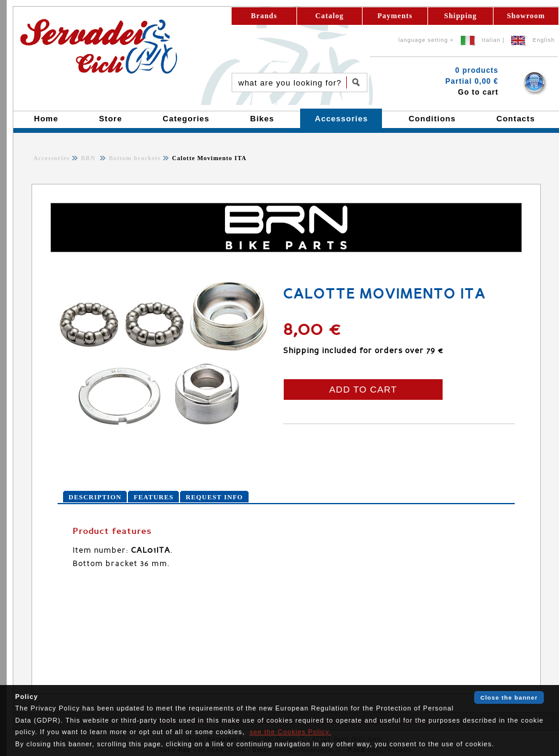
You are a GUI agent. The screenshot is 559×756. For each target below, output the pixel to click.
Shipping (460, 16)
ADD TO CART (363, 389)
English (544, 40)
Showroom (526, 16)
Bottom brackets (134, 158)
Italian (491, 40)
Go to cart (478, 92)
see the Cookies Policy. (290, 732)
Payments (395, 16)
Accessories (52, 158)
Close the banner (509, 697)
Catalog (330, 16)
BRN (89, 158)
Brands (264, 16)
